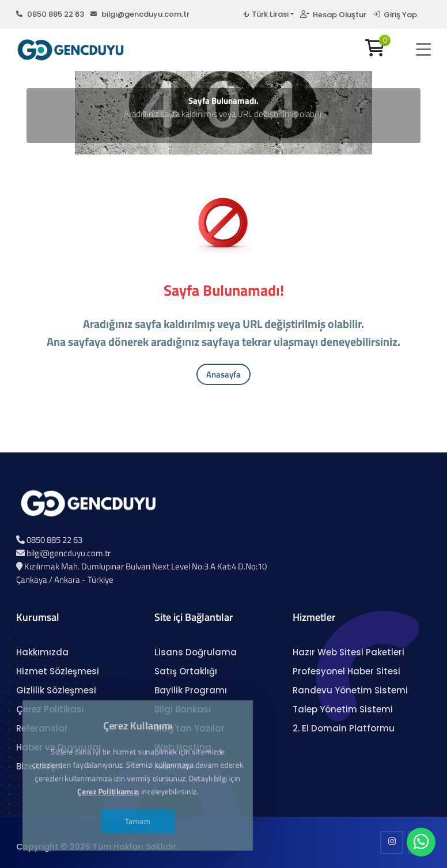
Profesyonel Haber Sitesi (346, 671)
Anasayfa (223, 374)
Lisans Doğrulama (196, 652)
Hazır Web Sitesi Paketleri (348, 652)
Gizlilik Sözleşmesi (56, 690)
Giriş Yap (395, 15)
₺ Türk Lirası (266, 14)
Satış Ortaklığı (186, 671)
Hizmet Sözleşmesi (58, 671)
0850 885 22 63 (50, 14)
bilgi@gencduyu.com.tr (140, 14)
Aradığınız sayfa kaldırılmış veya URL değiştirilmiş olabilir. (224, 114)
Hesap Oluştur (333, 15)
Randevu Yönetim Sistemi (350, 690)
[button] (423, 50)
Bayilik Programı (191, 690)
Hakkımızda (42, 652)
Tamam (138, 811)
